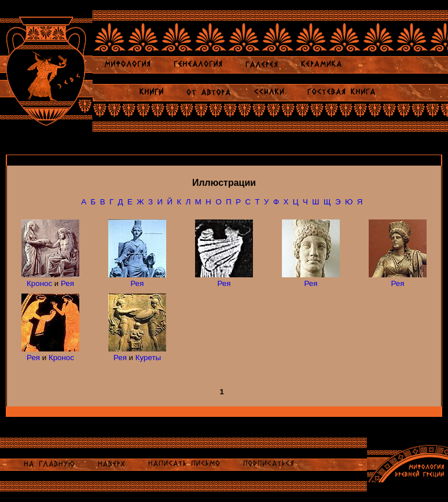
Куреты (148, 358)
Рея (67, 283)
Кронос (39, 283)
